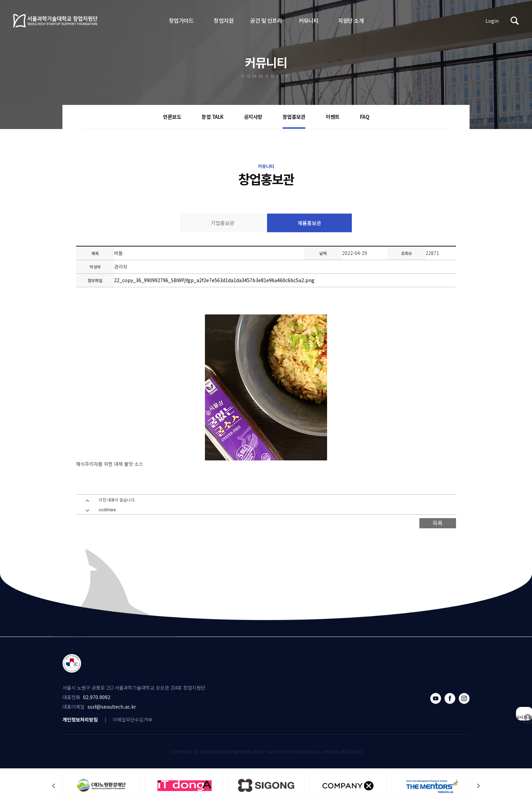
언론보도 (172, 117)
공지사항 (253, 117)
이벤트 (333, 117)
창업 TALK (213, 117)
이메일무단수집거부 (132, 719)
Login (492, 21)
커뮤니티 (308, 20)
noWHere (107, 509)
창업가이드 (181, 20)
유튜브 (436, 698)
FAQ (365, 117)
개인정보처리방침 (80, 719)
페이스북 (450, 698)
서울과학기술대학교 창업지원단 (56, 21)
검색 (515, 21)
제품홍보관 (309, 223)
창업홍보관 (294, 117)
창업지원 (224, 20)
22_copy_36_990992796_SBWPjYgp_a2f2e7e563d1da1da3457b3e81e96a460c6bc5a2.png (214, 280)
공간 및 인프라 (266, 20)
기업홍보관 (223, 223)
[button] (478, 786)
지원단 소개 (351, 20)
